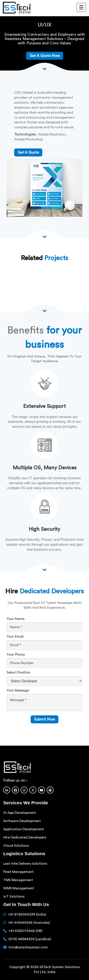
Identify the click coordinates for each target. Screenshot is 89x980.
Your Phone (16, 655)
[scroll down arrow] (44, 570)
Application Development (24, 829)
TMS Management (18, 880)
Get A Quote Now (45, 56)
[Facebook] (15, 790)
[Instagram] (24, 790)
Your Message (18, 690)
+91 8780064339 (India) (27, 914)
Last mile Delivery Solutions (25, 864)
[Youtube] (41, 790)
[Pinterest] (50, 790)
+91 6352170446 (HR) (25, 931)
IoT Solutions (14, 896)
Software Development (22, 821)
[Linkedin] (7, 790)
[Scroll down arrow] (44, 69)
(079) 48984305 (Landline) (30, 939)
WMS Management (19, 888)
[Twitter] (33, 790)
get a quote (28, 152)
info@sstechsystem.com (28, 947)
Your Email (15, 637)
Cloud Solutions (16, 846)
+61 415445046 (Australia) (29, 923)
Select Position (18, 673)
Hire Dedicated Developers (25, 837)
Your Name (15, 619)
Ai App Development (20, 813)
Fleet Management (18, 872)
